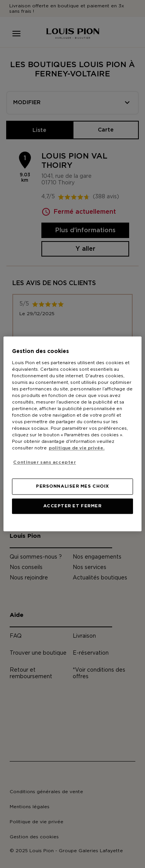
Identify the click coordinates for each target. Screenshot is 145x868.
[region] (72, 434)
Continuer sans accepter (44, 462)
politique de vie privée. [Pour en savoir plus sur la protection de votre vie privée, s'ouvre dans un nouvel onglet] (77, 448)
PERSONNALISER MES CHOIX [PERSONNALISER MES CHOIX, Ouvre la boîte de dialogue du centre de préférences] (72, 487)
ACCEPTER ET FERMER (72, 506)
